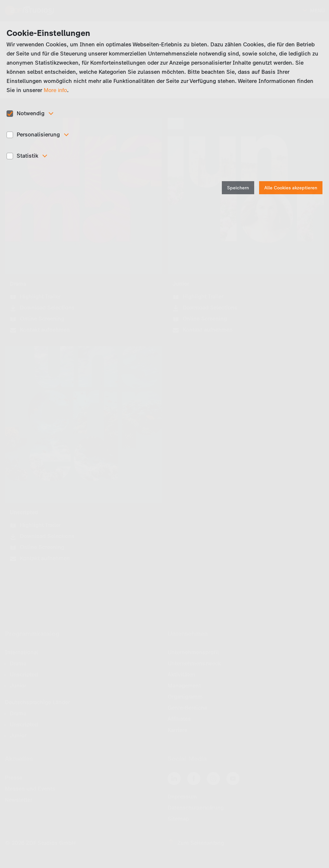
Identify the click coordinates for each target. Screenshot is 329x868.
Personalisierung (38, 134)
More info (55, 90)
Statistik (27, 156)
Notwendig (31, 113)
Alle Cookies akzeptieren (291, 188)
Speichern (238, 188)
